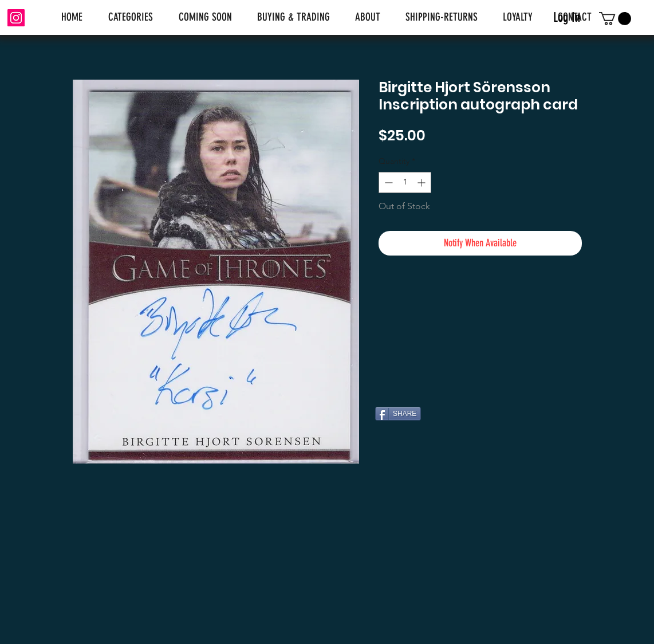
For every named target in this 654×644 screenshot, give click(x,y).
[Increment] (422, 182)
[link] (615, 19)
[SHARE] (398, 414)
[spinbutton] (405, 182)
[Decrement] (387, 182)
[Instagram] (16, 18)
